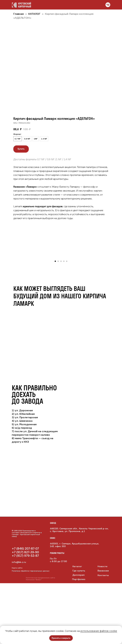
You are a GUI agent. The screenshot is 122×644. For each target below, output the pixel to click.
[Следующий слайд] (117, 287)
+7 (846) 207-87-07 (25, 609)
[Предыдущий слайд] (5, 287)
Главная (19, 14)
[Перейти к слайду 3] (61, 322)
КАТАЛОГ (35, 14)
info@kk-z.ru (19, 623)
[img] (25, 602)
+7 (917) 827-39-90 (25, 613)
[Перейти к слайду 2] (58, 322)
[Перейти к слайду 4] (64, 322)
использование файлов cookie (99, 631)
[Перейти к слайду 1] (55, 322)
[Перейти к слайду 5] (67, 322)
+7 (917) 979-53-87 (25, 616)
